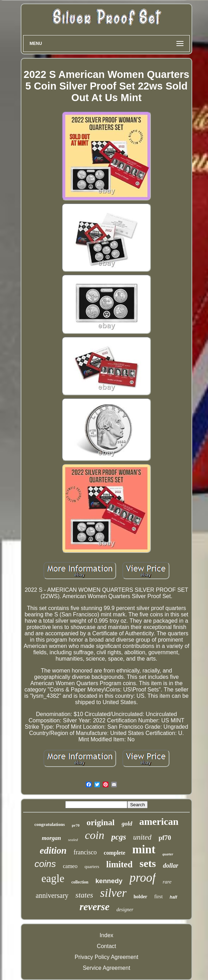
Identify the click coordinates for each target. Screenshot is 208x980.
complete (115, 853)
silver (113, 893)
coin (95, 835)
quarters (92, 866)
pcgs (119, 837)
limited (119, 864)
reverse (95, 907)
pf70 (165, 838)
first (159, 896)
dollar (170, 866)
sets (148, 863)
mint (144, 849)
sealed (73, 840)
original (101, 822)
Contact (106, 946)
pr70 (76, 825)
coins (45, 864)
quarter (168, 854)
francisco (85, 852)
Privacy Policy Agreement (106, 957)
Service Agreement (106, 968)
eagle (53, 878)
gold (127, 824)
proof (143, 878)
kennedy (109, 881)
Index (106, 935)
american (159, 822)
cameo (70, 866)
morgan (51, 838)
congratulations (50, 824)
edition (53, 850)
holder (140, 897)
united (142, 837)
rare (167, 882)
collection (80, 882)
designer (125, 910)
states (84, 895)
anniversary (52, 895)
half (173, 897)
